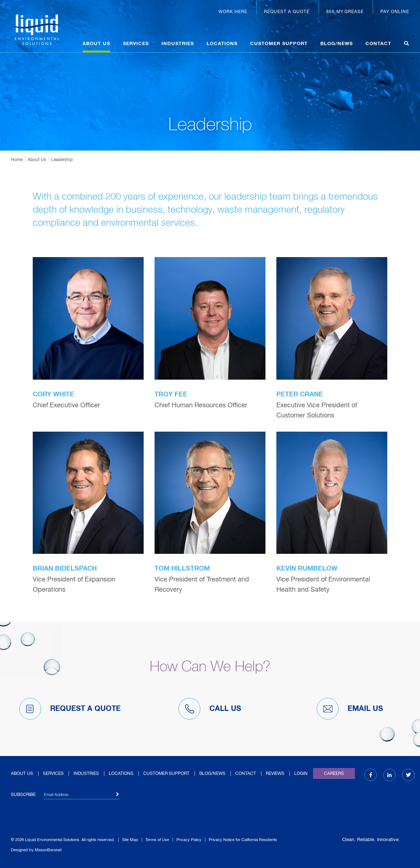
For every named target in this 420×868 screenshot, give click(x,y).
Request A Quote (70, 709)
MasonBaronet (48, 850)
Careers (334, 774)
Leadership (62, 160)
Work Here (233, 12)
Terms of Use (157, 840)
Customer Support (279, 44)
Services (136, 44)
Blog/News (337, 44)
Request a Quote (287, 12)
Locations (222, 44)
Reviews (275, 774)
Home (17, 160)
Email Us (350, 709)
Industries (178, 44)
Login (301, 774)
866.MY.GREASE (345, 12)
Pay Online (395, 12)
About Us (96, 44)
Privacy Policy (189, 840)
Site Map (130, 840)
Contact (378, 44)
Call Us (210, 709)
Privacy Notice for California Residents (243, 840)
